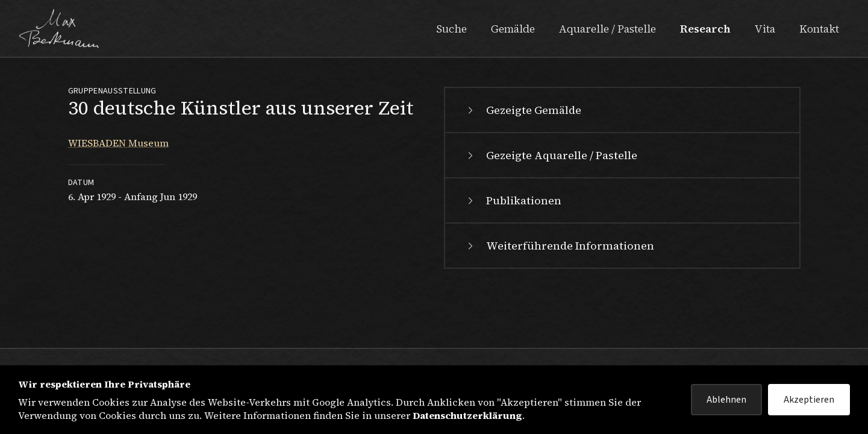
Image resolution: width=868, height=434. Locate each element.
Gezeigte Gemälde (523, 110)
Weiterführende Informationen (559, 246)
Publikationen (513, 200)
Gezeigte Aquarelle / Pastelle (551, 155)
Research (705, 29)
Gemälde (513, 29)
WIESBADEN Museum (118, 143)
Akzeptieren (809, 400)
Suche (451, 29)
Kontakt (819, 29)
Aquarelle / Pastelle (607, 29)
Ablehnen (726, 400)
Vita (765, 29)
